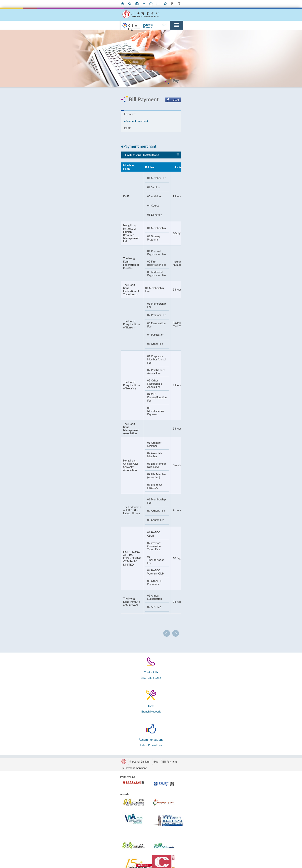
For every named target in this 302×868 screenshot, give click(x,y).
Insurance (169, 33)
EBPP (119, 121)
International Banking (235, 18)
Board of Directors (197, 761)
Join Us (176, 4)
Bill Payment (105, 627)
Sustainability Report (198, 799)
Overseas (159, 766)
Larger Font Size (215, 4)
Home (244, 4)
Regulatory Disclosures (193, 805)
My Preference (152, 4)
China (157, 761)
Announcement (195, 832)
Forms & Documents (231, 761)
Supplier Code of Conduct (196, 821)
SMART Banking (211, 18)
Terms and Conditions (127, 857)
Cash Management (100, 770)
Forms (192, 4)
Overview (66, 121)
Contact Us (160, 4)
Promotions (111, 33)
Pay (201, 33)
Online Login (72, 33)
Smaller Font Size (209, 4)
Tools (222, 751)
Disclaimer (63, 857)
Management (194, 766)
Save (148, 33)
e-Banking (128, 33)
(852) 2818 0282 (85, 607)
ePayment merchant (94, 121)
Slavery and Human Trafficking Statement (199, 813)
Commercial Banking (186, 18)
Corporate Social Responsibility (196, 780)
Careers (191, 837)
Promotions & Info (132, 756)
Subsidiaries (193, 786)
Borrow (183, 33)
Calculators (225, 756)
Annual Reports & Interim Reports (197, 793)
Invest (157, 33)
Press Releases (195, 827)
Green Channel (163, 756)
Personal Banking (161, 18)
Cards (193, 33)
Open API (224, 766)
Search (200, 4)
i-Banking (168, 4)
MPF (92, 794)
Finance (94, 785)
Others (210, 33)
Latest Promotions (213, 608)
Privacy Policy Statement (91, 857)
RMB (139, 33)
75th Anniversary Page (232, 33)
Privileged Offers (131, 766)
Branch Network (149, 608)
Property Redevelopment (196, 772)
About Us (184, 4)
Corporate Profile (196, 756)
